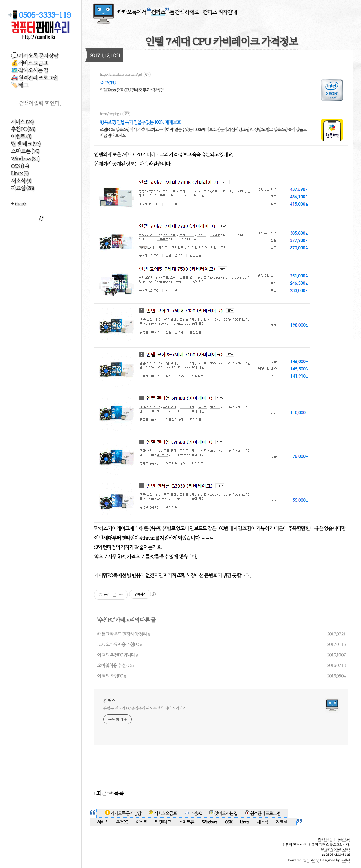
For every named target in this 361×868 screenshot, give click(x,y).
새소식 (21, 181)
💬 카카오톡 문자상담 (35, 56)
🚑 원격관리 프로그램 (34, 78)
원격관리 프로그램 (263, 813)
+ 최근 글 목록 (108, 793)
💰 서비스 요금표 (29, 63)
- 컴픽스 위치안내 (218, 12)
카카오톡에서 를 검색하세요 (158, 12)
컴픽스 (109, 701)
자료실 (22, 188)
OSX (20, 166)
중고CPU (108, 83)
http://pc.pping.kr (111, 114)
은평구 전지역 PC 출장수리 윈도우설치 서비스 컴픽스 (145, 708)
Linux (20, 173)
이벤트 (21, 136)
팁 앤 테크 (26, 144)
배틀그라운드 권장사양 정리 (122, 634)
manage (344, 839)
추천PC (23, 129)
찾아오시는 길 (223, 813)
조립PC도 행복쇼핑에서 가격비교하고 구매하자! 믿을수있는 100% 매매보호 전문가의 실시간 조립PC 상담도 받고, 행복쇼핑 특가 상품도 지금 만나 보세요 (203, 132)
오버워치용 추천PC (114, 665)
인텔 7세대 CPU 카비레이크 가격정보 (221, 41)
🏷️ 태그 (19, 85)
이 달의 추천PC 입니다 (116, 655)
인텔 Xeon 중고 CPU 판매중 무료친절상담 (132, 90)
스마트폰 (25, 151)
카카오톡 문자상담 (124, 813)
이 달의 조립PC (110, 676)
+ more (18, 204)
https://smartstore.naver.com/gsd (121, 74)
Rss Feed (325, 839)
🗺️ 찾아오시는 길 (29, 70)
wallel (345, 860)
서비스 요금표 (163, 813)
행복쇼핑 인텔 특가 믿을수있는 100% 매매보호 (140, 122)
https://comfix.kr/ (336, 849)
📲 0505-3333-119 (41, 15)
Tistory (313, 860)
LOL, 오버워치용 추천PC (118, 644)
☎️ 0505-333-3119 (336, 855)
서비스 (22, 122)
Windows (25, 159)
